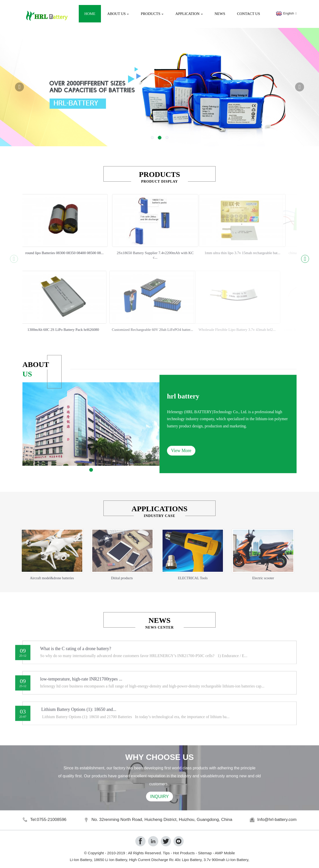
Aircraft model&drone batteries (35, 578)
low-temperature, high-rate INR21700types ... (81, 685)
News (220, 14)
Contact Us (248, 14)
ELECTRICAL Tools (176, 578)
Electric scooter (246, 578)
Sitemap (205, 853)
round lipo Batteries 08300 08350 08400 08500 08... (47, 253)
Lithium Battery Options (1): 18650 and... (78, 715)
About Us (118, 14)
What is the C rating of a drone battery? (76, 654)
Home (90, 14)
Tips (166, 853)
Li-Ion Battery (81, 860)
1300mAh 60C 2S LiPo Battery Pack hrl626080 (42, 330)
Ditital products (105, 578)
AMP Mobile (225, 853)
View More (181, 470)
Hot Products (184, 853)
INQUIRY (160, 809)
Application (189, 14)
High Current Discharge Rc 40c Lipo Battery (165, 860)
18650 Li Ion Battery (110, 860)
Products (152, 14)
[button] (19, 87)
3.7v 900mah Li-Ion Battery (226, 860)
